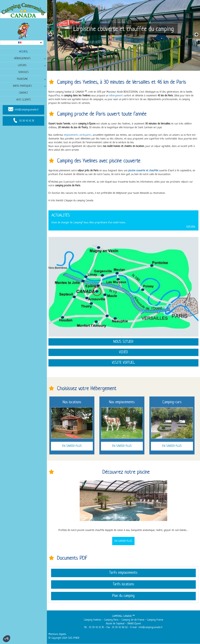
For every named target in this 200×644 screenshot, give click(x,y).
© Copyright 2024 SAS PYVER (64, 638)
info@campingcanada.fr (27, 110)
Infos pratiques (22, 86)
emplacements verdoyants (78, 135)
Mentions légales (57, 634)
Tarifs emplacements (123, 573)
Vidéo (123, 352)
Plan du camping (123, 596)
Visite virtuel (123, 363)
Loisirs (22, 65)
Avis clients (24, 100)
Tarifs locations (123, 585)
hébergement (116, 96)
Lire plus (191, 226)
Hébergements (22, 58)
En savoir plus (72, 446)
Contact (23, 93)
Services (23, 72)
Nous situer (123, 342)
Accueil (24, 52)
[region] (123, 35)
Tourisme (22, 79)
